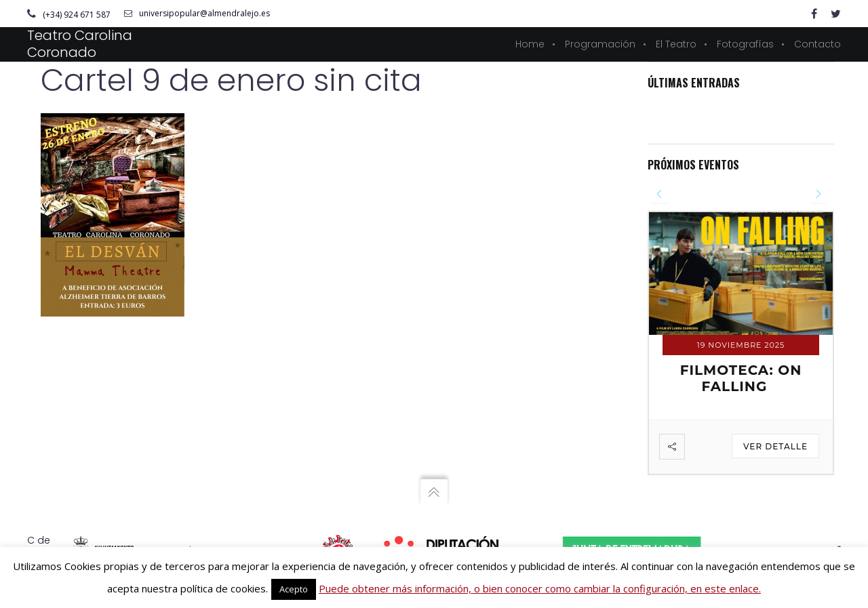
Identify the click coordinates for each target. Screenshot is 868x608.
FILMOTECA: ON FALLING (741, 378)
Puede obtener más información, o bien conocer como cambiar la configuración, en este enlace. (540, 588)
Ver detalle (775, 446)
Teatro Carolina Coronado (80, 44)
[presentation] (659, 194)
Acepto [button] (294, 589)
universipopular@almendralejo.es (197, 14)
